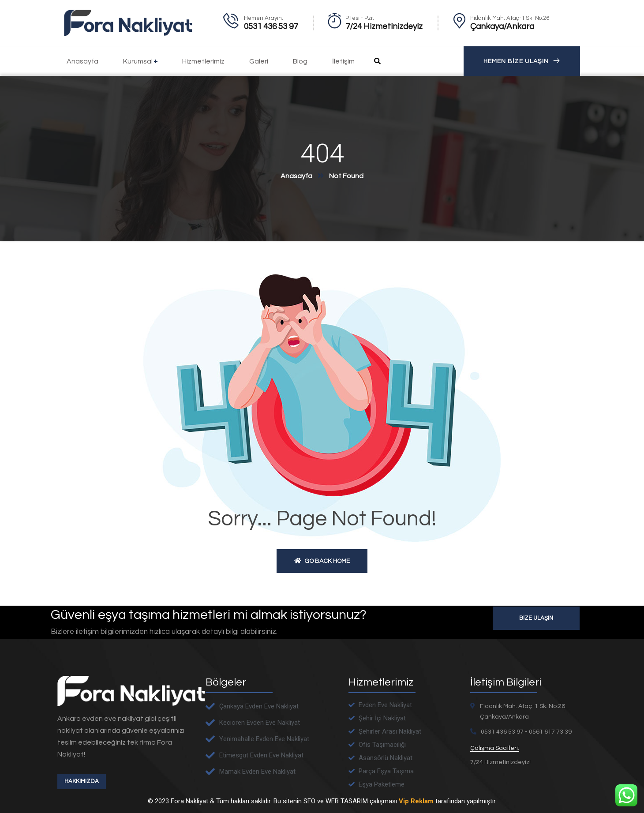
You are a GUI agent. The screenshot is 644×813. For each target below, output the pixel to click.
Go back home (322, 561)
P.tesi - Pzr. (360, 18)
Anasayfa (296, 176)
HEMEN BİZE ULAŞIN (522, 61)
